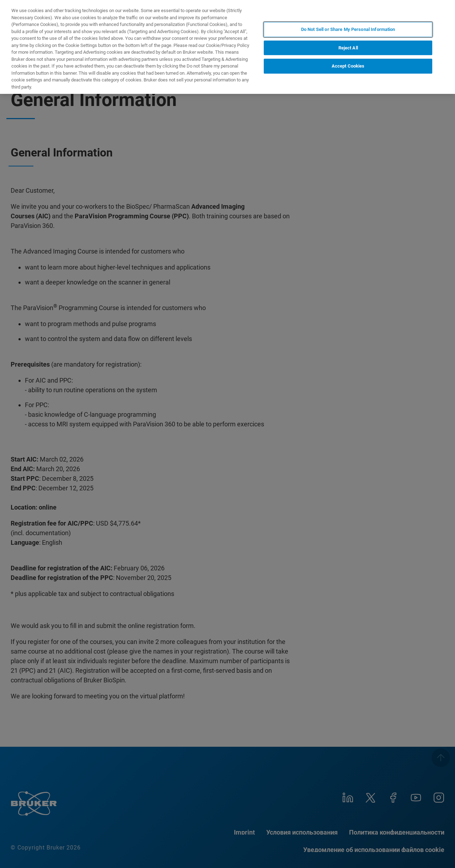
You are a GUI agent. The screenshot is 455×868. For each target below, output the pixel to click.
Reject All (348, 48)
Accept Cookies (348, 66)
